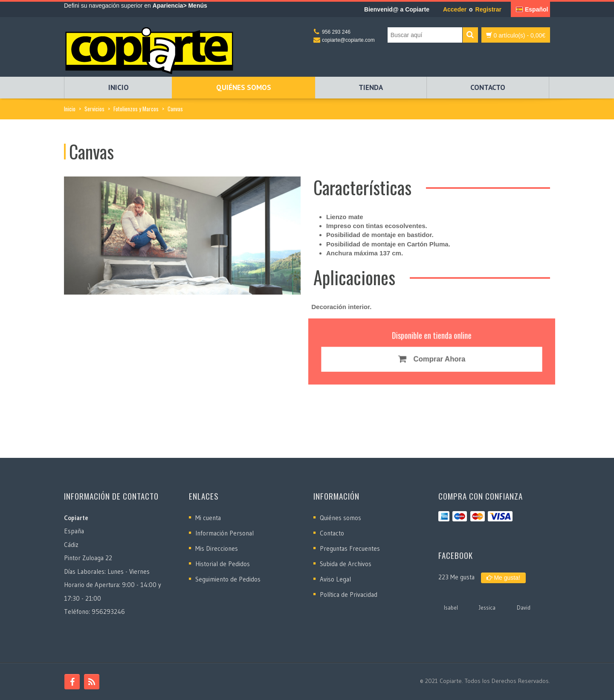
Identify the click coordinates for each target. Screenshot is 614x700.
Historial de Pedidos (223, 564)
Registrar (488, 9)
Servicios (94, 109)
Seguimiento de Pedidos (228, 579)
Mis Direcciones (217, 548)
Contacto (488, 87)
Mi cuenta (208, 518)
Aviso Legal (335, 579)
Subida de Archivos (346, 564)
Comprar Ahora (432, 359)
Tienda (371, 87)
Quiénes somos (244, 87)
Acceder (455, 9)
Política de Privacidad (349, 594)
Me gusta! (503, 578)
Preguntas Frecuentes (350, 548)
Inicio (119, 87)
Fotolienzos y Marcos (136, 109)
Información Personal (224, 533)
